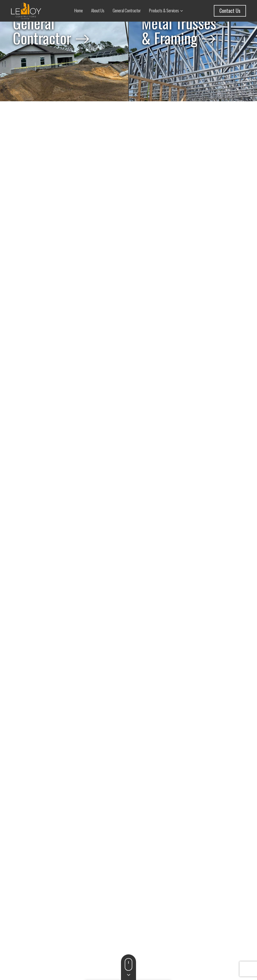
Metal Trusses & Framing (179, 44)
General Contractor (127, 10)
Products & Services (164, 10)
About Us (98, 10)
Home (79, 10)
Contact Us (230, 11)
